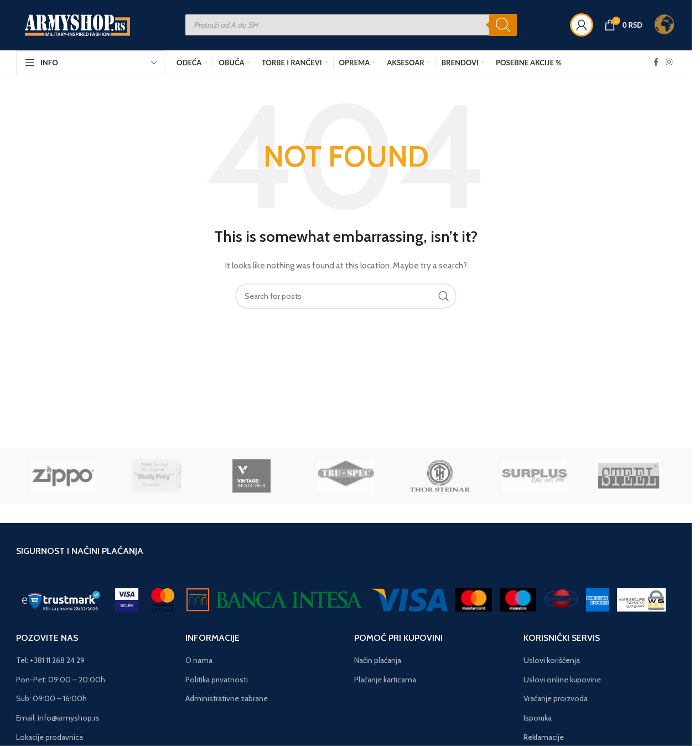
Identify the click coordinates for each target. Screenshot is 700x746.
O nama (199, 660)
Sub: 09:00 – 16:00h (51, 699)
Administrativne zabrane (227, 699)
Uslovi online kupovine (562, 680)
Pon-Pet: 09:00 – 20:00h (61, 680)
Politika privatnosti (217, 680)
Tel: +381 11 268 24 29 (50, 660)
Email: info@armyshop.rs (58, 718)
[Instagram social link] (669, 63)
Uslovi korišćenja (552, 660)
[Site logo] (78, 24)
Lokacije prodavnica (50, 737)
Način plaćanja (378, 660)
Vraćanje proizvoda (556, 699)
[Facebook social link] (656, 63)
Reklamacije (544, 737)
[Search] (503, 25)
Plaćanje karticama (385, 680)
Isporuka (538, 718)
